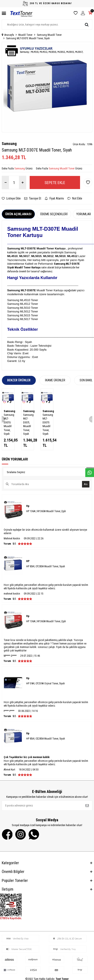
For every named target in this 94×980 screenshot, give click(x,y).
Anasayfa (8, 35)
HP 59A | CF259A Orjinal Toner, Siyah (45, 683)
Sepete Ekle (55, 183)
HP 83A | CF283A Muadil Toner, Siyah (46, 566)
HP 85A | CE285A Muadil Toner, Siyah (46, 739)
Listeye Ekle (11, 198)
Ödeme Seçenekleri (54, 214)
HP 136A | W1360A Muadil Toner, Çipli (46, 511)
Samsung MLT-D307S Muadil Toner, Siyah (47, 424)
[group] (47, 87)
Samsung (9, 144)
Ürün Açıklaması (18, 214)
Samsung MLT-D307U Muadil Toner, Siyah (8, 424)
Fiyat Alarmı (54, 198)
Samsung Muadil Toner (49, 35)
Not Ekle (75, 198)
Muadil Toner (25, 35)
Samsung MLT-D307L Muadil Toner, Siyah (28, 424)
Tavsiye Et (33, 198)
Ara (86, 484)
